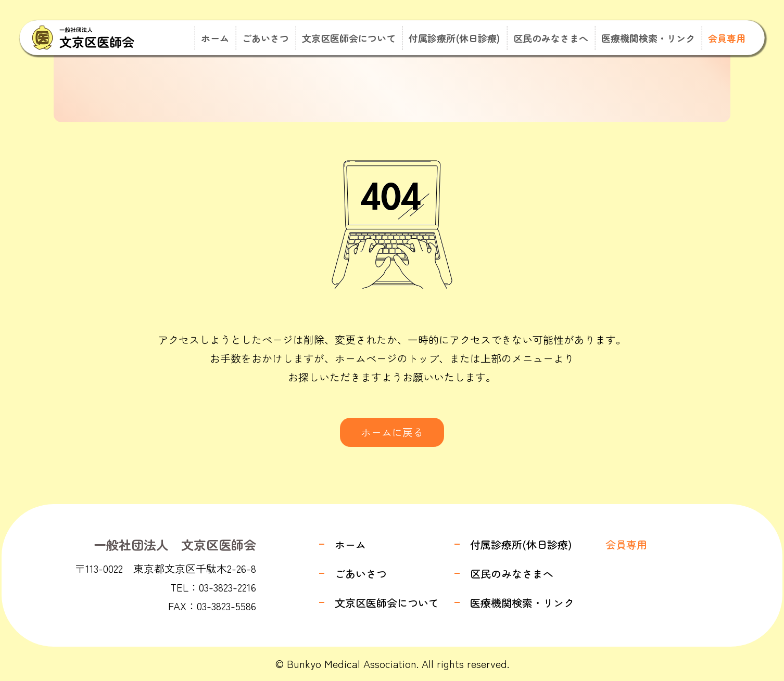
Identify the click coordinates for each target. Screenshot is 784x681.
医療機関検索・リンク (648, 38)
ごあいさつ (265, 38)
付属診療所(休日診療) (454, 38)
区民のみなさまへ (551, 38)
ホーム (215, 38)
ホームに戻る (392, 432)
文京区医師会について (349, 38)
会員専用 (727, 38)
